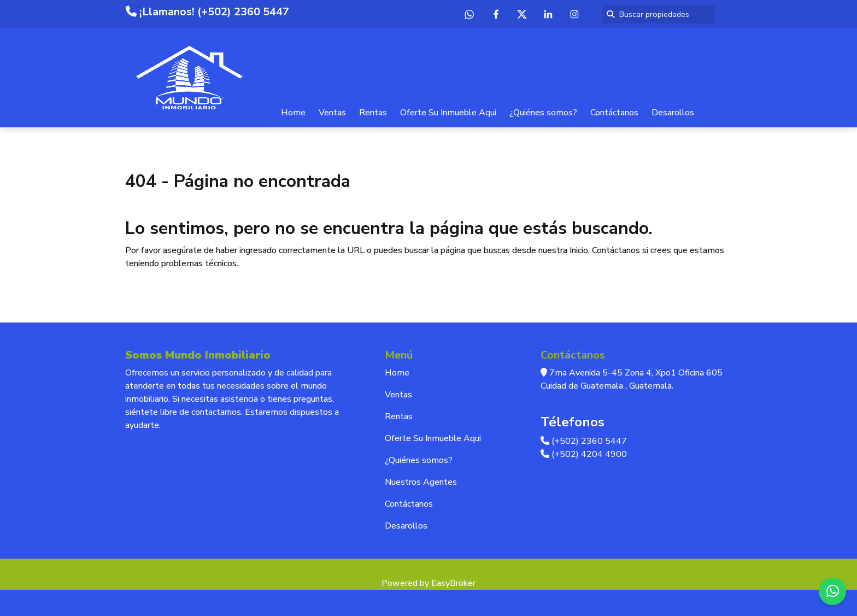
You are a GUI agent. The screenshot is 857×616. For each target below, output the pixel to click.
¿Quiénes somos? (543, 113)
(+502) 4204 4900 (584, 454)
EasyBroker (453, 583)
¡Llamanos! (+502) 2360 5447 (207, 12)
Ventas (332, 113)
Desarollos (673, 113)
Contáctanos (614, 113)
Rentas (373, 113)
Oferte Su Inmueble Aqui (448, 113)
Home (293, 113)
